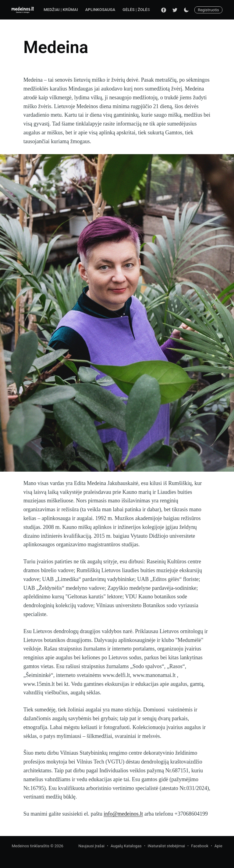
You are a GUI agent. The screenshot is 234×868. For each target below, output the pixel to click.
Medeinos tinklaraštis (30, 846)
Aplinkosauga (100, 10)
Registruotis (208, 10)
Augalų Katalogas (126, 846)
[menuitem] (61, 10)
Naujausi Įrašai (91, 846)
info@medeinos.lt (123, 814)
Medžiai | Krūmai (61, 10)
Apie (218, 846)
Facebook (200, 846)
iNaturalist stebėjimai (167, 846)
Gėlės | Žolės (136, 10)
